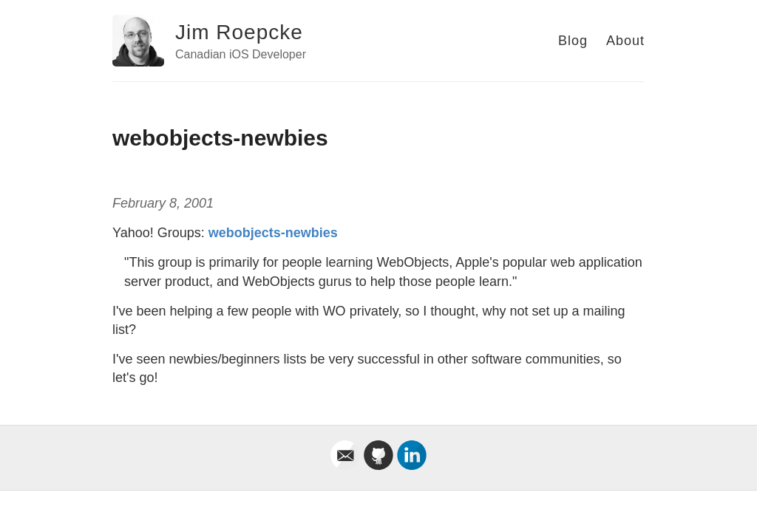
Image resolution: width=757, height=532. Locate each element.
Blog (573, 41)
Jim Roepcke (239, 32)
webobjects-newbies (273, 233)
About (625, 41)
